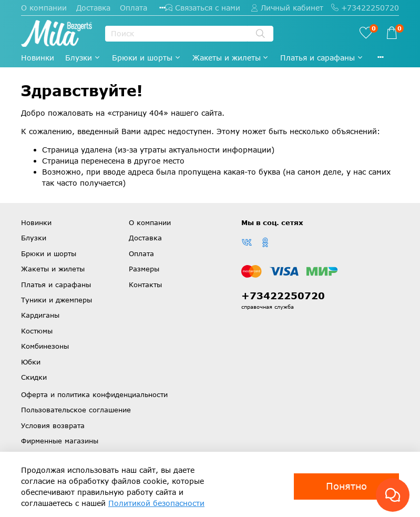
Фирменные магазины (60, 441)
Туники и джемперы (57, 300)
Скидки (34, 377)
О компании (44, 8)
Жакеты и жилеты (231, 58)
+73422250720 (365, 8)
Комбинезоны (45, 346)
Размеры (144, 269)
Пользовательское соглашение (76, 410)
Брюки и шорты (147, 58)
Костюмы (37, 331)
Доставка (93, 8)
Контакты (145, 285)
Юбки (31, 362)
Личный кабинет (287, 8)
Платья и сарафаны (322, 58)
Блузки (83, 58)
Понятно (346, 486)
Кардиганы (40, 315)
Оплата (134, 8)
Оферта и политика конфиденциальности (94, 394)
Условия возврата (53, 425)
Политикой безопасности (156, 503)
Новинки (38, 58)
